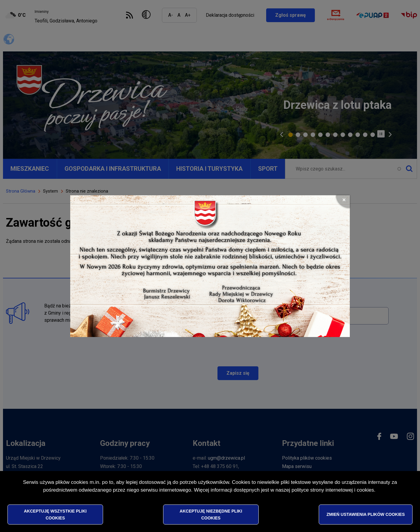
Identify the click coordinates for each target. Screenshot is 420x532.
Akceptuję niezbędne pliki (211, 516)
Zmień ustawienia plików (366, 516)
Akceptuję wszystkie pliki (55, 516)
